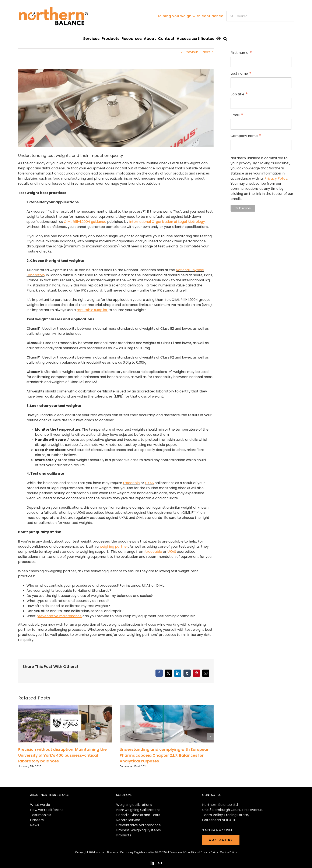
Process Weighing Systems (139, 830)
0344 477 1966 (221, 830)
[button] (225, 38)
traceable (131, 483)
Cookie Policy (228, 852)
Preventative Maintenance (139, 825)
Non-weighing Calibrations (138, 810)
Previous (192, 52)
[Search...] (260, 16)
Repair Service (128, 820)
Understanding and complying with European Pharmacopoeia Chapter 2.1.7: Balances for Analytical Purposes (165, 755)
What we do (40, 805)
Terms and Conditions (184, 852)
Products (124, 835)
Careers (37, 820)
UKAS (149, 483)
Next (206, 52)
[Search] (232, 16)
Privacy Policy (276, 178)
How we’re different (47, 810)
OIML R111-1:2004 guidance (85, 222)
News (35, 825)
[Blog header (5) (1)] (116, 108)
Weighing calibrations (134, 805)
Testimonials (41, 815)
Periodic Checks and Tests (138, 815)
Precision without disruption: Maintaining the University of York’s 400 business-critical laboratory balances (62, 755)
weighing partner (114, 546)
